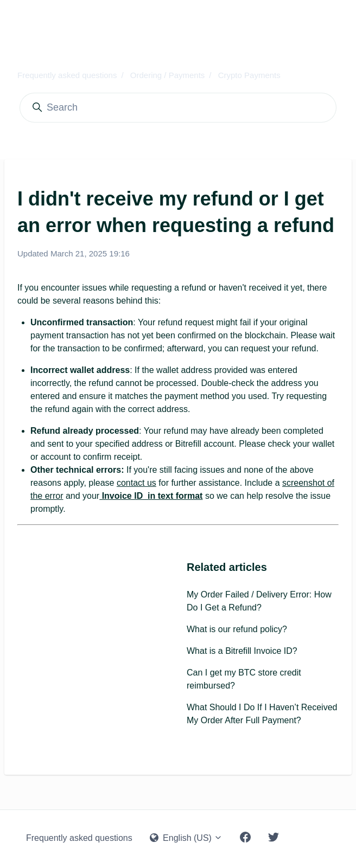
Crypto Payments (249, 75)
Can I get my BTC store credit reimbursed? (244, 679)
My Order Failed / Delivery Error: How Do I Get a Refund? (259, 601)
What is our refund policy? (237, 629)
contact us (136, 483)
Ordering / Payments (168, 75)
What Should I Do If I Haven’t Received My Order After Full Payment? (262, 714)
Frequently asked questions (67, 75)
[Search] (178, 108)
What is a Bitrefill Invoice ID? (242, 651)
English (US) (186, 838)
